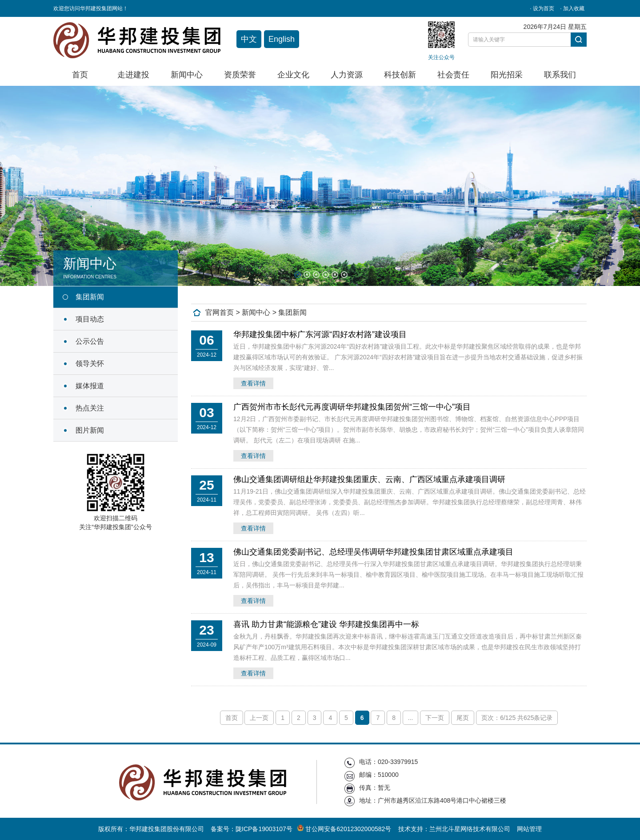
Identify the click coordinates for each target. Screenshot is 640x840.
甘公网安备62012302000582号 (345, 829)
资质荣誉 (240, 75)
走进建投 (133, 75)
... (411, 718)
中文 (249, 39)
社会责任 (453, 75)
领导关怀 (90, 364)
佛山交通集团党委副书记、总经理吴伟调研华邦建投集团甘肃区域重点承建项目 (373, 552)
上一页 (259, 718)
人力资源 (347, 75)
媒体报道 (90, 386)
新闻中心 (187, 75)
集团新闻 (90, 297)
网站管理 (529, 829)
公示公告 (90, 341)
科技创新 (400, 75)
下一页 (435, 718)
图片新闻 (90, 430)
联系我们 (560, 75)
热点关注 (90, 408)
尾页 (463, 718)
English (282, 39)
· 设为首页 (542, 8)
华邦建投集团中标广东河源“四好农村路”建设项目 (320, 334)
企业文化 (293, 75)
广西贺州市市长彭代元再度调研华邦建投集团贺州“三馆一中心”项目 (352, 407)
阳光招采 (507, 75)
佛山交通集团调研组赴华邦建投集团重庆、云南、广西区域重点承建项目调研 (369, 479)
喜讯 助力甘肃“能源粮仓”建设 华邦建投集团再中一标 (326, 624)
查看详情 (253, 383)
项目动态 (90, 319)
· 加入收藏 (572, 8)
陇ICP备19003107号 (264, 829)
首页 (80, 75)
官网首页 (220, 312)
